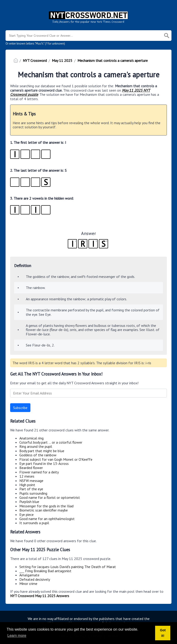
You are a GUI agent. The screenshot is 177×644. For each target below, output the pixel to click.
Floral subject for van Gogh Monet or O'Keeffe (56, 459)
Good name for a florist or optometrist (50, 497)
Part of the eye (31, 489)
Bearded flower (31, 468)
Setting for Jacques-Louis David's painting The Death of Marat (68, 567)
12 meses (27, 476)
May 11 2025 (62, 60)
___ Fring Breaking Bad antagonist (45, 571)
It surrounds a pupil (34, 523)
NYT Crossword (35, 60)
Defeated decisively (35, 579)
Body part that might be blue (42, 451)
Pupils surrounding (33, 493)
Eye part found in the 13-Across (44, 463)
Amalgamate (29, 575)
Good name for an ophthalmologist (47, 519)
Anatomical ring (31, 438)
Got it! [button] (163, 633)
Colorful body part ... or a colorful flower (51, 442)
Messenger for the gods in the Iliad (46, 506)
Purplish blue (29, 502)
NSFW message (31, 481)
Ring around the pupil (36, 446)
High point (27, 485)
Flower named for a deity (39, 472)
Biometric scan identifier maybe (44, 510)
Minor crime (28, 584)
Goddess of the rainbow (38, 455)
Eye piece (27, 515)
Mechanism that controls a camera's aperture (113, 60)
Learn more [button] (17, 636)
